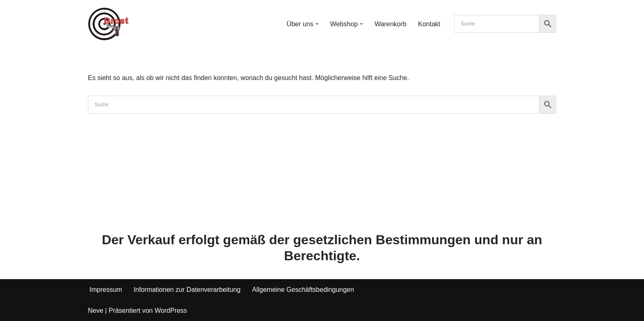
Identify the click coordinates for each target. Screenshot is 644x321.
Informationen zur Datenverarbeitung (187, 290)
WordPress (171, 311)
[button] (317, 24)
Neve (95, 311)
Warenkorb (391, 24)
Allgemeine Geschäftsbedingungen (303, 290)
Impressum (106, 290)
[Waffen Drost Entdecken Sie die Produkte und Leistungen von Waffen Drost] (108, 24)
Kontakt (429, 24)
